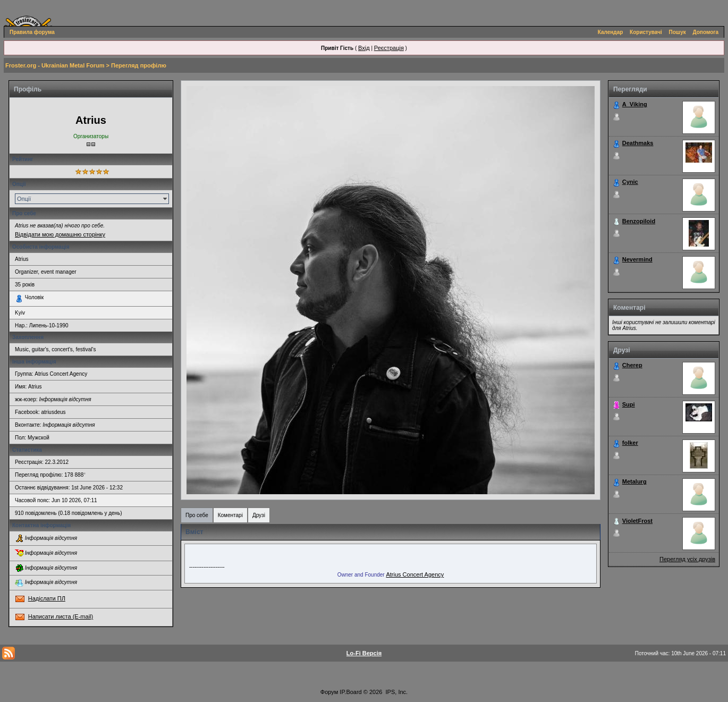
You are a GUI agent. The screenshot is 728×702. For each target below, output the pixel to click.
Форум (329, 692)
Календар (611, 32)
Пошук (678, 32)
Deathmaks (638, 143)
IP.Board (350, 692)
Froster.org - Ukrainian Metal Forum (55, 65)
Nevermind (637, 259)
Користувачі (646, 32)
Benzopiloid (639, 221)
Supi (629, 404)
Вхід (364, 48)
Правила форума (32, 32)
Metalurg (634, 481)
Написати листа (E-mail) (61, 616)
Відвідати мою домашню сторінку (60, 234)
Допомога (706, 32)
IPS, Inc (396, 692)
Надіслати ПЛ (47, 598)
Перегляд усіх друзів (687, 559)
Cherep (632, 365)
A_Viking (635, 104)
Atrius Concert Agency (415, 574)
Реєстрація (389, 48)
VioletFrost (637, 521)
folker (630, 443)
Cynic (630, 182)
